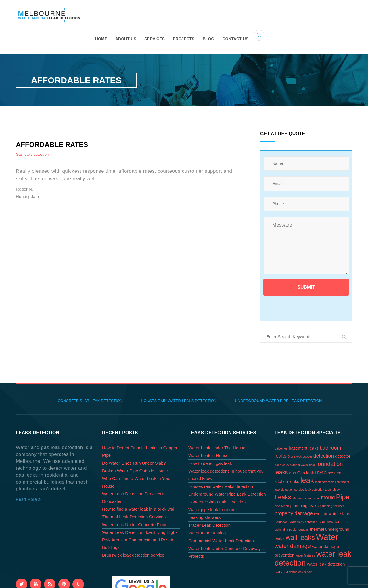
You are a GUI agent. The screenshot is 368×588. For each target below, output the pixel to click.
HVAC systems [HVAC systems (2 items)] (329, 449)
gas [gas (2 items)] (293, 449)
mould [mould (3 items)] (328, 474)
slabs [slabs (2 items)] (345, 490)
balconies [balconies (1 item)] (281, 425)
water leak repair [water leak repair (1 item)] (301, 548)
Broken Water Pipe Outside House (135, 447)
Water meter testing (207, 509)
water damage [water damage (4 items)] (293, 522)
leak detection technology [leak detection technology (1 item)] (323, 466)
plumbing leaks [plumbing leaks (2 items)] (305, 482)
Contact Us (322, 15)
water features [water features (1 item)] (305, 532)
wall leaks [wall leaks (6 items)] (300, 514)
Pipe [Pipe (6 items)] (343, 473)
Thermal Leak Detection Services (134, 493)
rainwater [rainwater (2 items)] (330, 490)
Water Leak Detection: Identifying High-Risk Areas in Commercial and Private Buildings (139, 516)
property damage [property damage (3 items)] (294, 490)
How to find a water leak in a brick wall (139, 485)
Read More (28, 475)
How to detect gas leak (210, 439)
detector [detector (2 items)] (343, 432)
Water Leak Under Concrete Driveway (225, 525)
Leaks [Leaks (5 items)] (283, 473)
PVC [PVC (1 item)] (317, 490)
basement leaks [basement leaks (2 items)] (304, 424)
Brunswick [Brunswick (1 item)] (295, 433)
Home (187, 15)
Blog (295, 15)
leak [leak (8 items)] (307, 456)
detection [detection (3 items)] (324, 432)
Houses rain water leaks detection (179, 377)
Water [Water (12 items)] (327, 513)
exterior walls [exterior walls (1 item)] (299, 441)
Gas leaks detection (32, 131)
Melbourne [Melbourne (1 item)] (300, 474)
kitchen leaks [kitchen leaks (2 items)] (287, 458)
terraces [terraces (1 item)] (303, 506)
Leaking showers (205, 493)
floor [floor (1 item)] (312, 441)
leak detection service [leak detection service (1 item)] (289, 466)
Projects (270, 15)
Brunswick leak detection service (133, 531)
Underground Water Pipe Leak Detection (278, 377)
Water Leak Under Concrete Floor (134, 501)
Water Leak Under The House (217, 424)
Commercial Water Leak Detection (221, 517)
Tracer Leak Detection (209, 501)
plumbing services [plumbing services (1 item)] (332, 482)
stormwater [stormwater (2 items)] (329, 498)
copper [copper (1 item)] (307, 433)
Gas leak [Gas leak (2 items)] (306, 449)
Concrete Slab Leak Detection (90, 377)
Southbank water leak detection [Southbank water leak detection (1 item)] (296, 498)
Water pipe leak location (211, 486)
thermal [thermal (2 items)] (317, 505)
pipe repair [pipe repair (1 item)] (282, 482)
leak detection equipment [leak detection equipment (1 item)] (332, 458)
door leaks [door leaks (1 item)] (282, 441)
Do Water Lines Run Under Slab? (134, 439)
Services (241, 15)
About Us (212, 15)
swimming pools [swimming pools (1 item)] (285, 506)
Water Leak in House (208, 432)
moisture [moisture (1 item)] (314, 474)
